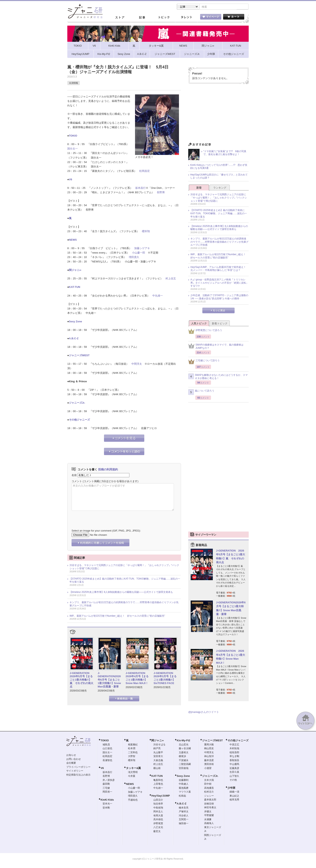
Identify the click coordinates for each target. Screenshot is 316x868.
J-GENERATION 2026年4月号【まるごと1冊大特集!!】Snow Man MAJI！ (137, 679)
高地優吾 (209, 788)
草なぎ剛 (234, 757)
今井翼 (132, 776)
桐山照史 (209, 749)
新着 (199, 188)
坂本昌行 (140, 188)
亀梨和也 (158, 780)
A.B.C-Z (74, 339)
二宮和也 (133, 753)
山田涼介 (158, 800)
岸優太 (208, 812)
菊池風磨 (184, 788)
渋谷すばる (159, 745)
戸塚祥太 (184, 812)
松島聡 (182, 796)
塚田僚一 (184, 824)
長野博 (161, 193)
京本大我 (209, 780)
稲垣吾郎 (234, 753)
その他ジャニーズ (79, 420)
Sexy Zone (75, 322)
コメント (77, 482)
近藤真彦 (234, 769)
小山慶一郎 (139, 253)
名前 (74, 476)
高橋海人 (209, 824)
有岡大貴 (158, 816)
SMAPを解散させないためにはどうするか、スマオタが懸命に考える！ (218, 377)
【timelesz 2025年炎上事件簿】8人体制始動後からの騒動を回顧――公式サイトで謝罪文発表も (121, 592)
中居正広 (234, 745)
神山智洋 (209, 757)
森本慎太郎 (210, 800)
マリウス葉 (185, 792)
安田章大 (158, 757)
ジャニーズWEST (79, 356)
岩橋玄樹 (209, 804)
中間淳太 (137, 364)
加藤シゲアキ (142, 249)
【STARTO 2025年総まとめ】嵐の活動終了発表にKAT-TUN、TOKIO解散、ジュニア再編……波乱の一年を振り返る (125, 581)
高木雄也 (158, 820)
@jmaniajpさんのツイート (204, 712)
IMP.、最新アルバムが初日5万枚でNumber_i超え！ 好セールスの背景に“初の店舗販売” (117, 616)
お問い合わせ (74, 759)
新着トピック (220, 324)
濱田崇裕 (209, 765)
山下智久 (234, 776)
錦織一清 (234, 792)
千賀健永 (184, 761)
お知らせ (71, 755)
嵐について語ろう (201, 393)
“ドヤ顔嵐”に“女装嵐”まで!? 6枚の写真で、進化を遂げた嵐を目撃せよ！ (225, 153)
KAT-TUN (75, 287)
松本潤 (132, 749)
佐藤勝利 (184, 780)
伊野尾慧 (158, 824)
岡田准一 (107, 792)
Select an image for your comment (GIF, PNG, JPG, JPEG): (106, 531)
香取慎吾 (234, 761)
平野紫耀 (209, 816)
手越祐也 (133, 800)
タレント (186, 18)
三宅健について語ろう (204, 362)
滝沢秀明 (133, 773)
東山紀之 (234, 796)
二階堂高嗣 (185, 765)
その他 (233, 780)
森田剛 (106, 784)
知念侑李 (158, 804)
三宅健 (106, 788)
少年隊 (231, 788)
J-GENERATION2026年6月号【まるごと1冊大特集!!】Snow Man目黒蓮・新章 (109, 680)
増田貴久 (134, 257)
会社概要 (71, 763)
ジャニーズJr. (77, 403)
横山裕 (157, 769)
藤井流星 (209, 761)
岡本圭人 (158, 812)
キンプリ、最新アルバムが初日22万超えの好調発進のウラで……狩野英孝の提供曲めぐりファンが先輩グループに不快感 (124, 604)
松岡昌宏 (144, 171)
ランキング (220, 188)
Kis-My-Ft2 (183, 741)
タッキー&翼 (133, 768)
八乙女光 (158, 828)
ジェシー (209, 796)
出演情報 (74, 83)
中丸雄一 (158, 296)
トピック (164, 18)
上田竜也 (158, 784)
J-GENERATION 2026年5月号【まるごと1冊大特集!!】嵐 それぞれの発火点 (82, 680)
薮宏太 (157, 832)
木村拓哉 (234, 749)
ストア (120, 18)
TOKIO (73, 136)
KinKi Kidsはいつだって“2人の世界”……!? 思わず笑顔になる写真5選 (219, 167)
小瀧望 (208, 769)
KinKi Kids (107, 800)
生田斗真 (234, 772)
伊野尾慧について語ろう (205, 332)
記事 (142, 18)
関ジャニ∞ (75, 270)
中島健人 (184, 784)
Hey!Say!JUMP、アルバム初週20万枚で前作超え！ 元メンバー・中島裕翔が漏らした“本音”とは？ (219, 269)
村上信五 (171, 279)
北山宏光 (184, 745)
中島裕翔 (158, 808)
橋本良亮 (184, 808)
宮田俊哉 (184, 769)
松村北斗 (209, 792)
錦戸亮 (157, 749)
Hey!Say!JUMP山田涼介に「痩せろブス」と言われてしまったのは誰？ (219, 177)
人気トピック (199, 324)
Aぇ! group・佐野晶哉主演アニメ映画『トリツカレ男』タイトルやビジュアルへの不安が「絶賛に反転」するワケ (219, 283)
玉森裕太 (184, 753)
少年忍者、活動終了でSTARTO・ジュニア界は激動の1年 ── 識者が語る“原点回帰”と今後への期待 (219, 297)
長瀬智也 (107, 761)
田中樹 (208, 784)
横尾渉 (182, 757)
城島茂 (106, 745)
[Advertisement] (218, 115)
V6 (71, 180)
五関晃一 (184, 820)
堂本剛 (106, 808)
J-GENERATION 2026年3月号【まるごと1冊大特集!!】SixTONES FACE (165, 679)
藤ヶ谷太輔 (185, 749)
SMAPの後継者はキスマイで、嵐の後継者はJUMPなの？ (216, 347)
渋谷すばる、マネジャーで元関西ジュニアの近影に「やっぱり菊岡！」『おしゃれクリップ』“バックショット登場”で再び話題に (124, 567)
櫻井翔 (146, 232)
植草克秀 (234, 800)
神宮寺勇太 (210, 808)
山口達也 (107, 749)
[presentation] (102, 517)
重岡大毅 (209, 745)
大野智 (132, 757)
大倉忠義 (158, 761)
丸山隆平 (158, 753)
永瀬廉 (208, 820)
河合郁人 (184, 816)
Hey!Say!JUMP (161, 796)
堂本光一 (107, 804)
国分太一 (73, 149)
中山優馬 (234, 765)
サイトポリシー (75, 771)
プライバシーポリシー (78, 767)
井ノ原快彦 (109, 780)
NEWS (73, 240)
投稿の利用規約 (108, 470)
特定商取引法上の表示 (78, 775)
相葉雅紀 (133, 745)
